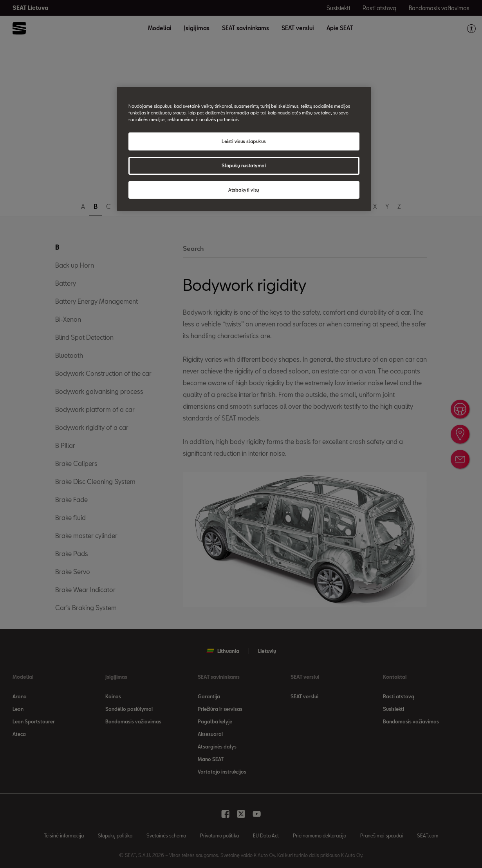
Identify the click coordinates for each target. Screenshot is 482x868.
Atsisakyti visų (244, 190)
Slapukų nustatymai (244, 166)
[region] (244, 149)
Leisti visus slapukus (244, 141)
